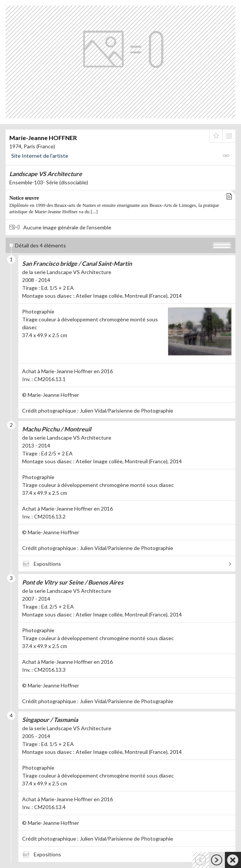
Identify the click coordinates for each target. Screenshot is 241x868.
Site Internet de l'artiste (40, 156)
